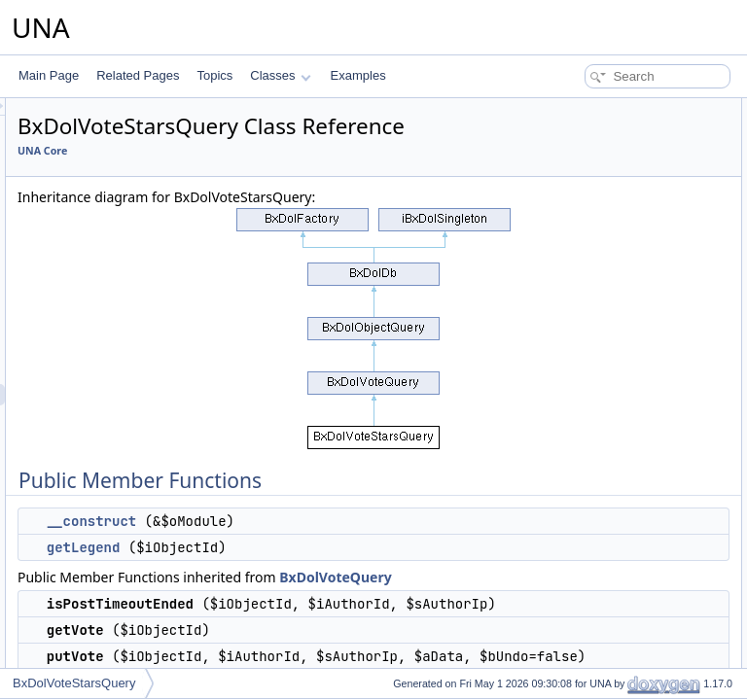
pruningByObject (589, 579)
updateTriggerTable (596, 558)
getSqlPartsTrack (590, 280)
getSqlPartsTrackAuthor (607, 301)
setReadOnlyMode (594, 665)
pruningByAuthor (589, 601)
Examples (358, 75)
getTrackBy (575, 408)
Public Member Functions (596, 109)
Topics (214, 75)
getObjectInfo (580, 472)
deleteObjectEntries (597, 430)
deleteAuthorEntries (597, 451)
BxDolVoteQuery (317, 647)
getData (566, 366)
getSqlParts (576, 237)
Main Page (49, 75)
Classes (280, 75)
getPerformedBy (588, 344)
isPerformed (577, 323)
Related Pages (138, 75)
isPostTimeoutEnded (599, 173)
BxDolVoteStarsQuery (74, 683)
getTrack (568, 387)
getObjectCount (586, 515)
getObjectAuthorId (593, 494)
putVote (566, 216)
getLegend (327, 596)
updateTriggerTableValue (610, 259)
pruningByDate (584, 622)
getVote (566, 194)
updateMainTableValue (605, 537)
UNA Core (285, 178)
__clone (566, 644)
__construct (335, 570)
